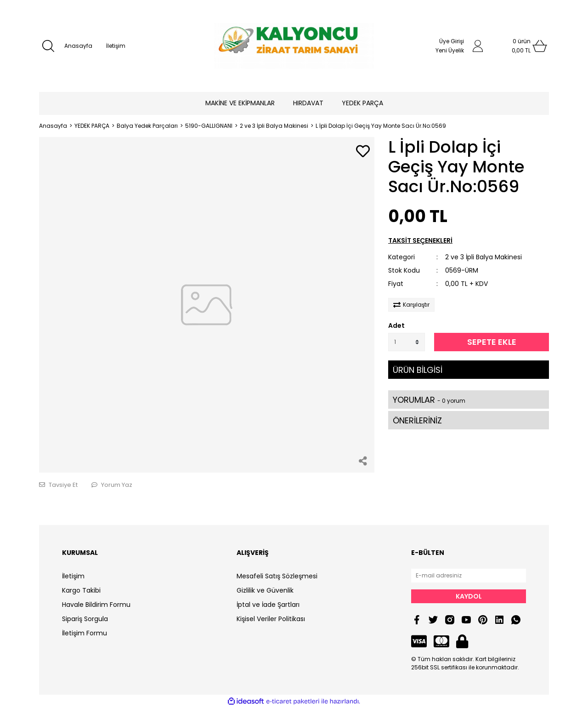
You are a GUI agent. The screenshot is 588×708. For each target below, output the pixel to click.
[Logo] (294, 46)
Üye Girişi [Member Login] (452, 41)
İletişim (116, 46)
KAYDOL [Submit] (469, 596)
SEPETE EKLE (492, 342)
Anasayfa (78, 46)
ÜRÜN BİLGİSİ (418, 370)
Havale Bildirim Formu (96, 605)
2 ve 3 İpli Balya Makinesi (483, 257)
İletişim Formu (85, 633)
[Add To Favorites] (363, 152)
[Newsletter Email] (469, 576)
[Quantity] (407, 342)
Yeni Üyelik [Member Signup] (450, 50)
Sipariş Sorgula (85, 619)
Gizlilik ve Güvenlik (265, 590)
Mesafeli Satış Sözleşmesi (277, 576)
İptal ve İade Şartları (268, 605)
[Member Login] (478, 46)
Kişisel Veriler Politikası (271, 619)
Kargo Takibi (81, 590)
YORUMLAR (429, 400)
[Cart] (521, 46)
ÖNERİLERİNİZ (417, 420)
